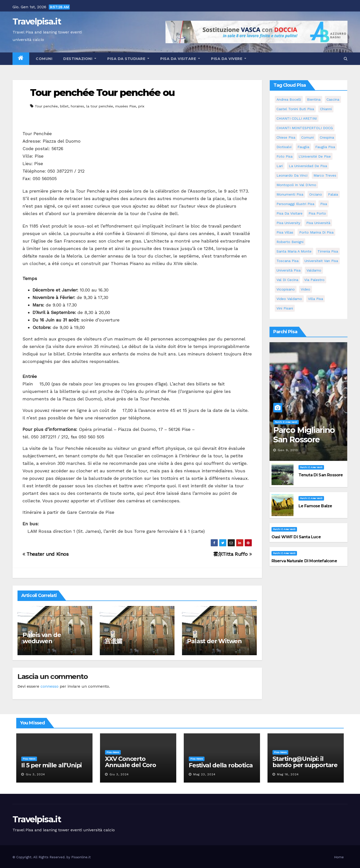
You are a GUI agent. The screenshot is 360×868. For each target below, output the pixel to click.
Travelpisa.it (37, 21)
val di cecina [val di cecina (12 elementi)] (287, 280)
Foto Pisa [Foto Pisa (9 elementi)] (284, 156)
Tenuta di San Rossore (321, 475)
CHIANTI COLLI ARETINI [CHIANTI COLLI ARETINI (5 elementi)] (297, 118)
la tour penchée (100, 106)
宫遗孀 (113, 641)
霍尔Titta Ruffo (232, 554)
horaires (77, 106)
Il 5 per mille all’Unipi (51, 765)
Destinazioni (80, 59)
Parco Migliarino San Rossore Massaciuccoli (304, 440)
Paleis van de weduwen (42, 638)
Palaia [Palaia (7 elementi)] (333, 194)
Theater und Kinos (46, 554)
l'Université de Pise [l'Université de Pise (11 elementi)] (315, 156)
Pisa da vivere (229, 59)
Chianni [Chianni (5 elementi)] (326, 109)
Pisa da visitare (180, 59)
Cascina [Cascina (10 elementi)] (333, 99)
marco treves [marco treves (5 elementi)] (325, 175)
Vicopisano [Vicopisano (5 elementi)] (286, 289)
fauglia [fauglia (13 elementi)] (303, 147)
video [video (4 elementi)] (305, 289)
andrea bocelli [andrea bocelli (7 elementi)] (289, 99)
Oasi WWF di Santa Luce (296, 537)
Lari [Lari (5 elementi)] (280, 166)
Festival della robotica (221, 765)
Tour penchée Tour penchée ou (102, 93)
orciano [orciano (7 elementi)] (316, 194)
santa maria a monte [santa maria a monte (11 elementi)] (294, 251)
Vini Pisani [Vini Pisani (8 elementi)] (285, 308)
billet (64, 106)
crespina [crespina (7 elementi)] (327, 137)
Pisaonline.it (81, 857)
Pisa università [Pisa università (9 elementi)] (318, 223)
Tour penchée (46, 106)
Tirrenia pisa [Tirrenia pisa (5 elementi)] (328, 251)
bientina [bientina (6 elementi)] (314, 99)
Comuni (44, 59)
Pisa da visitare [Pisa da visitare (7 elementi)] (289, 213)
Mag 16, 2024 (288, 774)
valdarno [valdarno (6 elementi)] (314, 270)
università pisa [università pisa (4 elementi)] (288, 270)
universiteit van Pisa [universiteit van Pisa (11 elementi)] (321, 261)
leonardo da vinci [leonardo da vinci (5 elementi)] (292, 175)
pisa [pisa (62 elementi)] (324, 204)
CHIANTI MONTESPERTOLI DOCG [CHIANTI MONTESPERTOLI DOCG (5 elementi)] (305, 128)
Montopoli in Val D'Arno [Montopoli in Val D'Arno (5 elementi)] (296, 185)
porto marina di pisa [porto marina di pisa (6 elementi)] (316, 232)
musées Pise (126, 106)
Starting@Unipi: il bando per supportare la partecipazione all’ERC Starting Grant (305, 768)
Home (339, 857)
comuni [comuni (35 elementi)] (307, 137)
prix (141, 106)
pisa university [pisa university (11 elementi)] (288, 223)
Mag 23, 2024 (204, 774)
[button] (346, 59)
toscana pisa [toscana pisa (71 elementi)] (287, 261)
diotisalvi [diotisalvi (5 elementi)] (284, 147)
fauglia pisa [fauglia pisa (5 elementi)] (325, 147)
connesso (49, 686)
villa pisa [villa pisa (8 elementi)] (315, 299)
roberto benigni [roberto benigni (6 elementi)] (290, 242)
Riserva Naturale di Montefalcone (304, 561)
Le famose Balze (315, 506)
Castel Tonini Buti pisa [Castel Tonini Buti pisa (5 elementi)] (295, 109)
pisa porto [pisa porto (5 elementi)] (317, 213)
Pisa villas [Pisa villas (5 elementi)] (285, 232)
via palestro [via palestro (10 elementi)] (314, 280)
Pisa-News (29, 759)
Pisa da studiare (128, 59)
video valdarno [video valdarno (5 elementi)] (289, 299)
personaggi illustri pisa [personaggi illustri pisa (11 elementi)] (295, 204)
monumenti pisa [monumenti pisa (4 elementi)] (290, 194)
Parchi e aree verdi (286, 422)
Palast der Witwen (214, 641)
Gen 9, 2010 (288, 450)
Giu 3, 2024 (35, 774)
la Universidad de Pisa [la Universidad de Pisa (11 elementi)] (308, 166)
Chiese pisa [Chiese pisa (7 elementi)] (286, 137)
